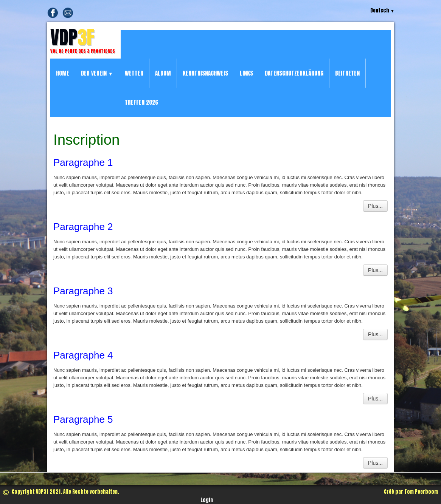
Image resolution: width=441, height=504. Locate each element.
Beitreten (347, 73)
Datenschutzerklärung (294, 73)
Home (63, 73)
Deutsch (382, 10)
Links (246, 73)
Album (163, 73)
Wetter (134, 73)
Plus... (375, 206)
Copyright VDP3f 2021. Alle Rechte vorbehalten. (61, 492)
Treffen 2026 (141, 102)
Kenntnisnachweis (205, 73)
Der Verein (97, 73)
